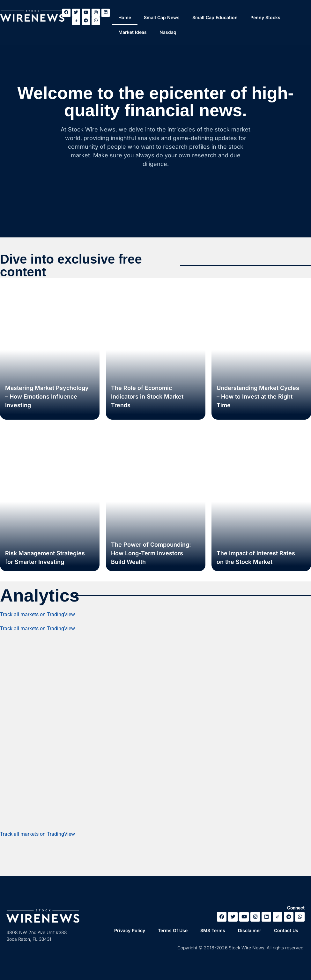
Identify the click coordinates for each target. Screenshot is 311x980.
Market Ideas (133, 32)
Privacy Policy (130, 930)
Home (125, 17)
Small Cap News (162, 17)
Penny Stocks (266, 17)
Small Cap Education (215, 17)
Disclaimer (250, 930)
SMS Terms (213, 930)
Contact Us (286, 930)
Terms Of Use (173, 930)
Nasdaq (168, 32)
